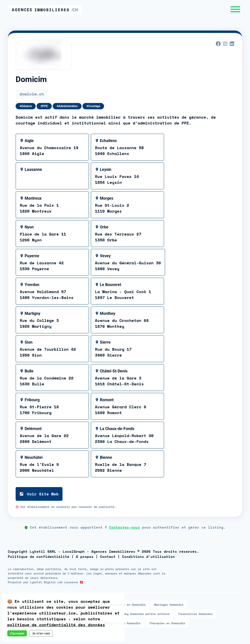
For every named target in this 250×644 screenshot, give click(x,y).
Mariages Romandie (169, 605)
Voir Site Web (39, 494)
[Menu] (235, 10)
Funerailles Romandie (195, 614)
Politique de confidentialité (39, 557)
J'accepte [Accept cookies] (17, 633)
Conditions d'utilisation (148, 557)
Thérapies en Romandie (167, 623)
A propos (85, 557)
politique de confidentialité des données (56, 625)
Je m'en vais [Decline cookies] (41, 633)
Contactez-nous (125, 527)
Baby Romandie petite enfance (146, 614)
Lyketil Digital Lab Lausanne (54, 582)
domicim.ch (32, 94)
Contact (108, 557)
